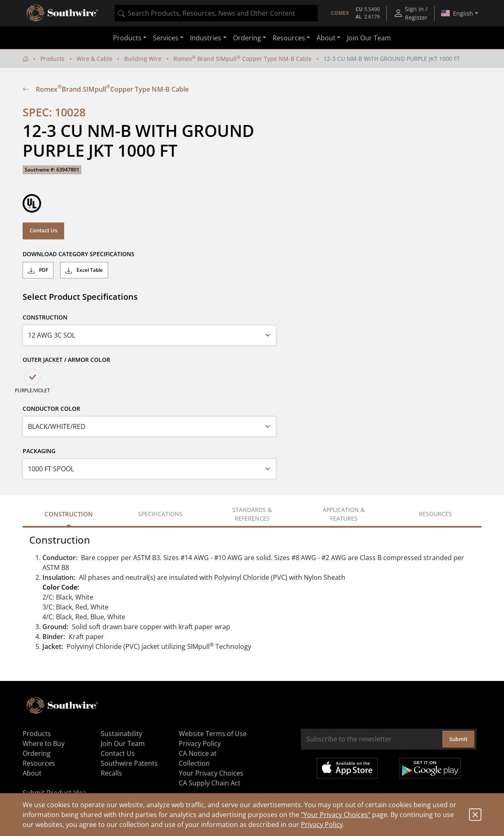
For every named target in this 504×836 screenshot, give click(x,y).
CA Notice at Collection (198, 758)
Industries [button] (206, 38)
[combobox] (216, 13)
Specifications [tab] (160, 514)
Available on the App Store (347, 768)
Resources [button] (289, 38)
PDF (38, 270)
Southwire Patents (129, 763)
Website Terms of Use (213, 734)
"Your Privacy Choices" (336, 815)
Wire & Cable (94, 59)
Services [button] (166, 38)
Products (52, 59)
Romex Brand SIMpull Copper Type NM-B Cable (243, 59)
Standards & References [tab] (252, 514)
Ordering (37, 753)
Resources (39, 763)
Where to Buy (44, 743)
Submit (458, 739)
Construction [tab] (69, 514)
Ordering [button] (247, 38)
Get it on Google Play (430, 768)
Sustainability (121, 734)
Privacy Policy (322, 824)
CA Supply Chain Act (210, 783)
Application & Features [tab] (344, 514)
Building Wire (143, 59)
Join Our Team (369, 38)
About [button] (326, 38)
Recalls (111, 773)
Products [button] (127, 38)
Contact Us (43, 230)
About (32, 773)
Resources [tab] (435, 514)
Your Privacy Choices (211, 773)
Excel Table (84, 270)
